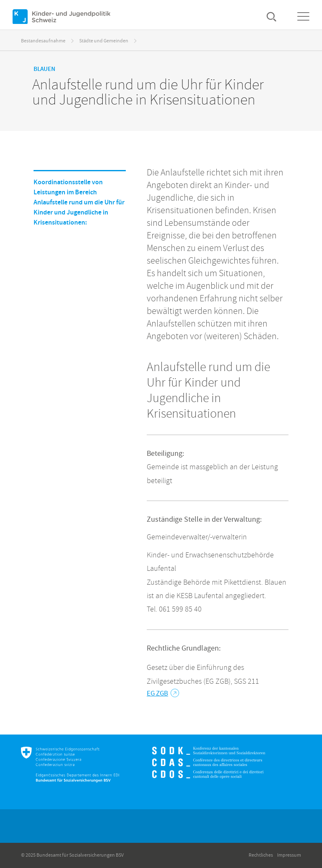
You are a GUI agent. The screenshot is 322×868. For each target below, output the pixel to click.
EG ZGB (163, 693)
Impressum (289, 855)
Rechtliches (261, 855)
